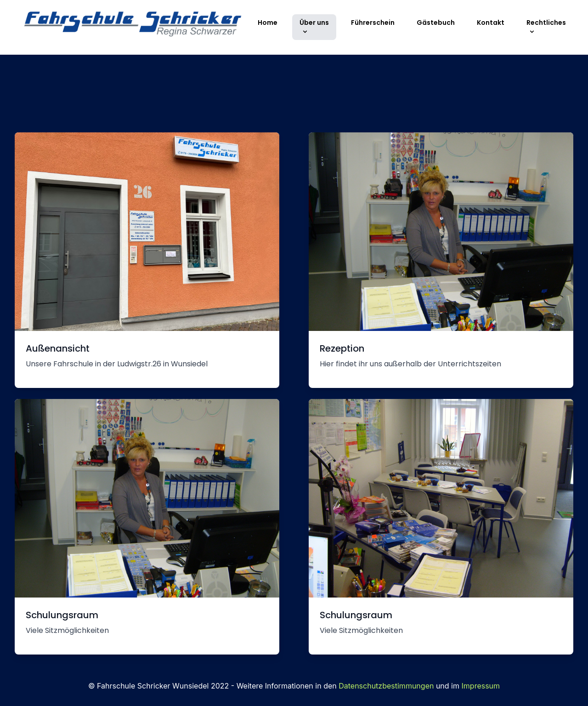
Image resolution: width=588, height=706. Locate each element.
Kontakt (491, 23)
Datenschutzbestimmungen (386, 686)
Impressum (481, 686)
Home (268, 23)
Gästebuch (436, 23)
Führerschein (373, 23)
